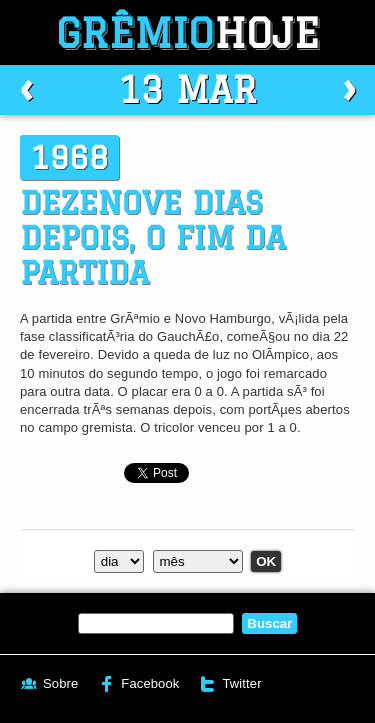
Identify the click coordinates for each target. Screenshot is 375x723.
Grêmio (188, 32)
